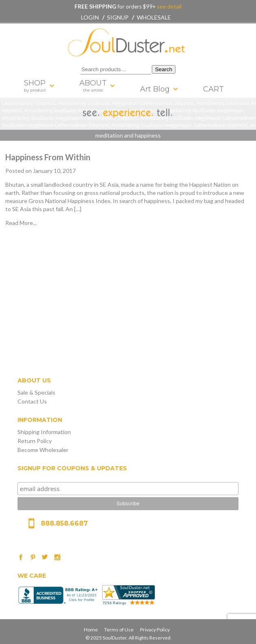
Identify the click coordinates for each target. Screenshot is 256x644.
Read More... (21, 223)
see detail (168, 6)
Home (91, 630)
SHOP (35, 86)
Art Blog (155, 89)
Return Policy (35, 441)
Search (164, 69)
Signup (118, 17)
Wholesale (154, 17)
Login (90, 17)
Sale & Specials (36, 392)
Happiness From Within (48, 157)
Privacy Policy (155, 630)
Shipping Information (44, 432)
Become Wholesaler (43, 450)
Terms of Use (119, 630)
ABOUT (93, 86)
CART (213, 89)
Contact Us (32, 401)
